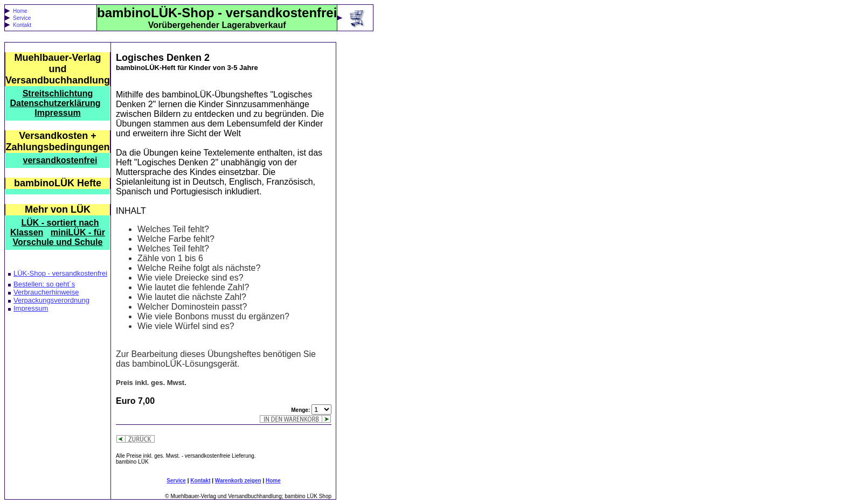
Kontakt (22, 25)
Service (22, 18)
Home (20, 11)
